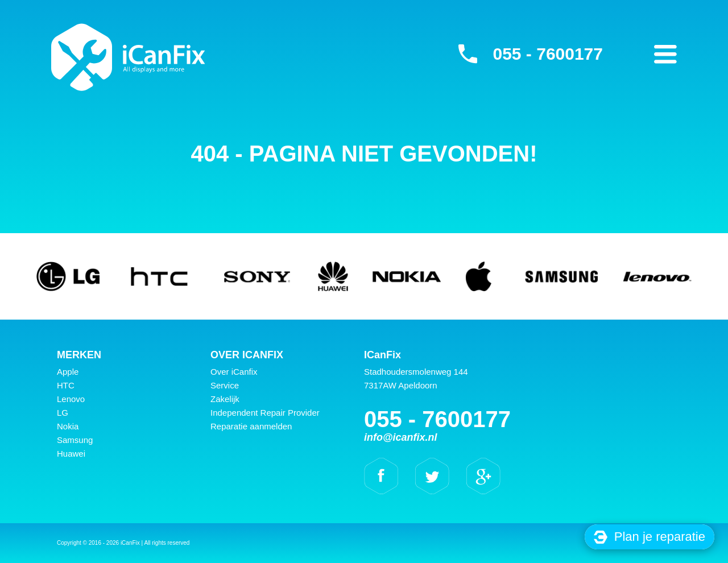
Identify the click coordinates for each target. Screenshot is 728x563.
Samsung (75, 440)
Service (225, 385)
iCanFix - (128, 57)
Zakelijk (225, 399)
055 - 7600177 (548, 54)
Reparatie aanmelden (251, 426)
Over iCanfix (234, 372)
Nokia (68, 426)
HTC (66, 385)
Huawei (71, 454)
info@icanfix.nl (401, 437)
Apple (68, 372)
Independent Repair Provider (265, 413)
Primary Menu (665, 54)
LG (63, 413)
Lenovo (71, 399)
